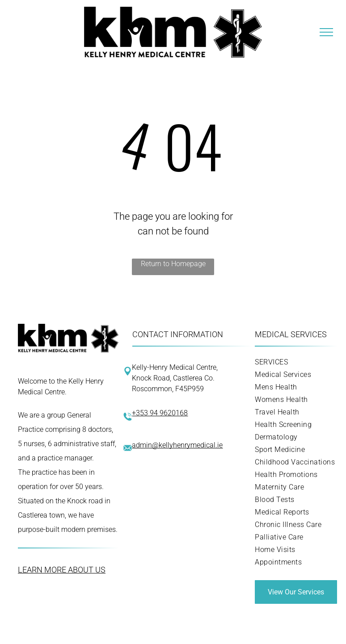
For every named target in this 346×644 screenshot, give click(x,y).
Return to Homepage (173, 264)
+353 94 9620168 (160, 413)
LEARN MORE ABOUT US (62, 570)
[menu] (326, 32)
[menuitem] (296, 362)
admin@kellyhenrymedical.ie (177, 445)
